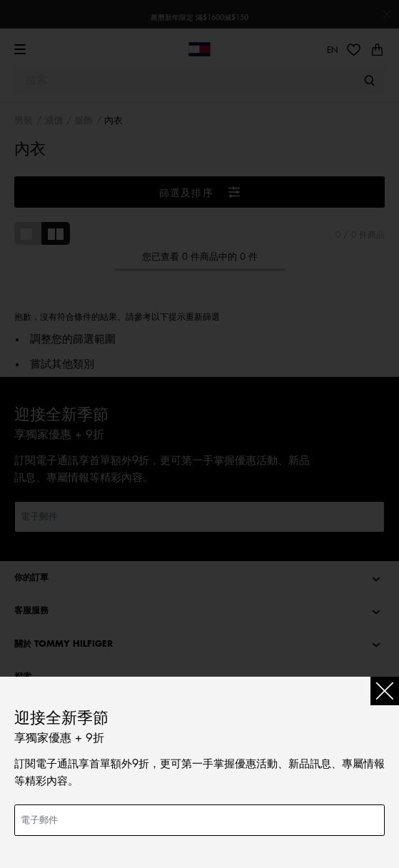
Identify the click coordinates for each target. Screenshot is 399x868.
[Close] (385, 691)
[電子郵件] (199, 820)
